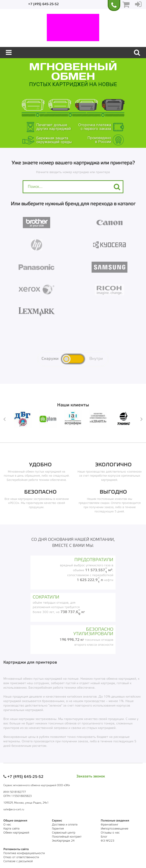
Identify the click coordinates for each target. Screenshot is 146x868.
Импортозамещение (115, 829)
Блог (104, 837)
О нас (7, 825)
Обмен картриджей (16, 833)
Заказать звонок (91, 776)
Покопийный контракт (67, 837)
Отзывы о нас (110, 833)
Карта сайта (11, 829)
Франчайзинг (109, 825)
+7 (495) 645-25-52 (43, 4)
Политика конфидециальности (24, 853)
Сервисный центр (64, 833)
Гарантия (58, 829)
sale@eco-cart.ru (14, 810)
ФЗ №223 (107, 841)
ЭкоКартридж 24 (63, 841)
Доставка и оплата (65, 825)
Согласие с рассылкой (18, 861)
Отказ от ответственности (21, 857)
